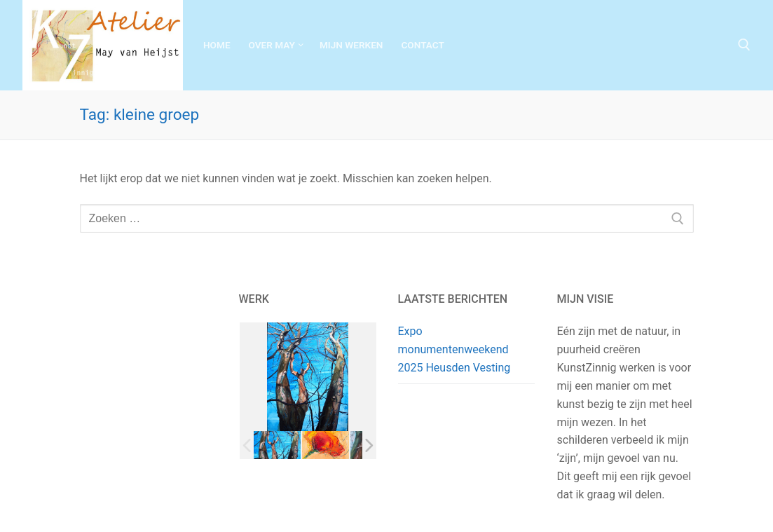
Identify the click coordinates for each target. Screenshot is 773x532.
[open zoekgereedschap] (744, 45)
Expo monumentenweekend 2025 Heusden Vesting (454, 349)
